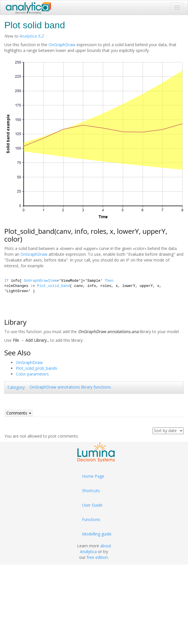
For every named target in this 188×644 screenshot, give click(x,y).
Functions (91, 519)
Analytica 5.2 (31, 36)
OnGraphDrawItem (40, 281)
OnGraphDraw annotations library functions (70, 387)
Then (109, 281)
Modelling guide (97, 534)
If (6, 281)
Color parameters (32, 374)
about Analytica (96, 549)
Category (16, 387)
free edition (97, 557)
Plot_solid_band (53, 286)
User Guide (92, 505)
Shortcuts (91, 491)
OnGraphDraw (62, 45)
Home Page (93, 476)
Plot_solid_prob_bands (37, 368)
